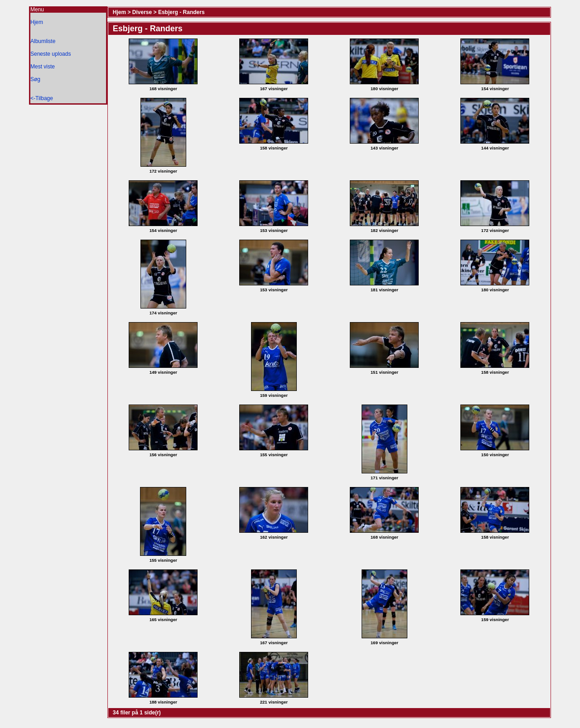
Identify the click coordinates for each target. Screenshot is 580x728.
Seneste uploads (51, 54)
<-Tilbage (42, 98)
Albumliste (43, 41)
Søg (35, 79)
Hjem (37, 22)
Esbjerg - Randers (181, 12)
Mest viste (43, 67)
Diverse (142, 12)
